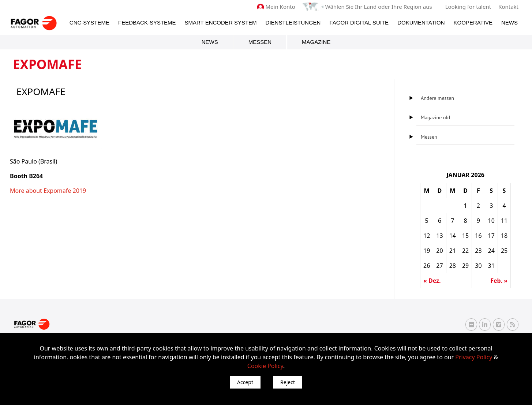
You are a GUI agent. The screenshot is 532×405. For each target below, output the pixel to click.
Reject (288, 382)
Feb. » (499, 281)
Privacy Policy (474, 357)
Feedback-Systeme (147, 22)
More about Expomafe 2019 (48, 191)
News (509, 22)
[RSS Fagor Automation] (513, 325)
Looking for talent (468, 7)
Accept (245, 382)
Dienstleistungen (293, 22)
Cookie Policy (265, 366)
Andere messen (437, 98)
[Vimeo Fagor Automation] (499, 325)
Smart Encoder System (221, 22)
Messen (260, 42)
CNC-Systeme (89, 22)
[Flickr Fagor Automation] (471, 325)
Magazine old (435, 117)
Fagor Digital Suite (359, 22)
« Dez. (432, 281)
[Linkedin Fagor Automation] (485, 325)
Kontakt (508, 7)
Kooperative (473, 22)
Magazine (316, 42)
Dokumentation (421, 22)
